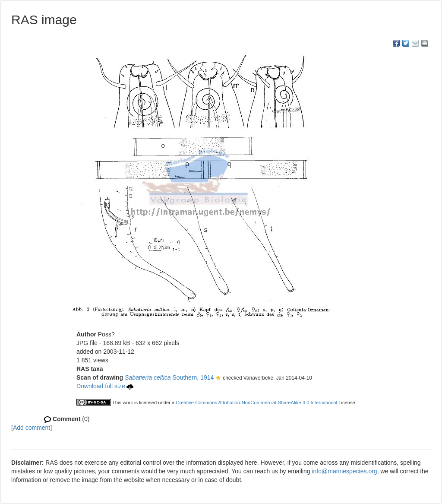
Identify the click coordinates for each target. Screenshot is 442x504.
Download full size (105, 386)
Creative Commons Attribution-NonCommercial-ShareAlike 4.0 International (256, 403)
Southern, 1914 (169, 377)
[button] (218, 378)
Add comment (32, 428)
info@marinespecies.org (344, 471)
